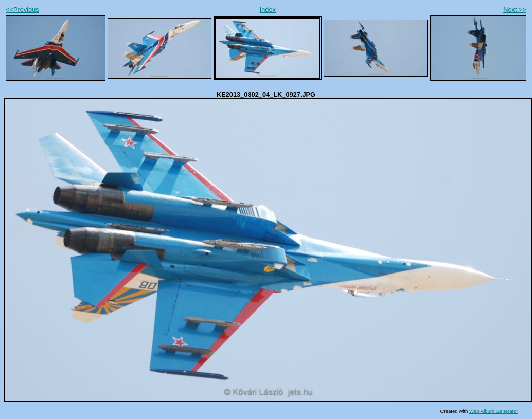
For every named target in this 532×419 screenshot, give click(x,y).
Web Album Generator (494, 411)
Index (268, 10)
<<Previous (22, 10)
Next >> (515, 10)
